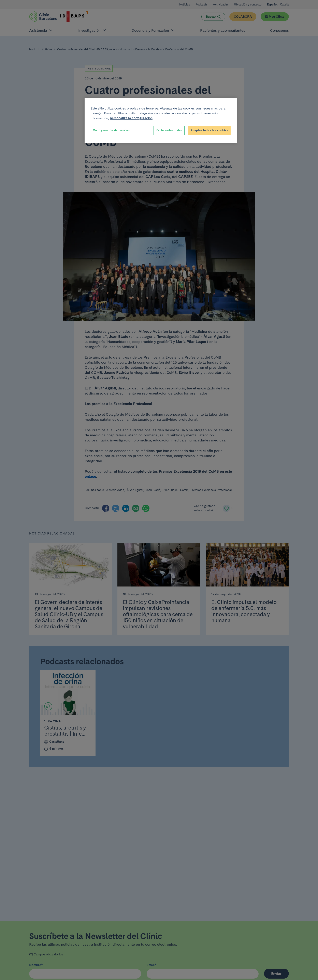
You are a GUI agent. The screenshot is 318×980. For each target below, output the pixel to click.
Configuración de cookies (111, 130)
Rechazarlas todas (169, 130)
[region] (161, 120)
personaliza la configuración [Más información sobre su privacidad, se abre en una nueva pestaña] (131, 118)
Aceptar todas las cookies (209, 130)
